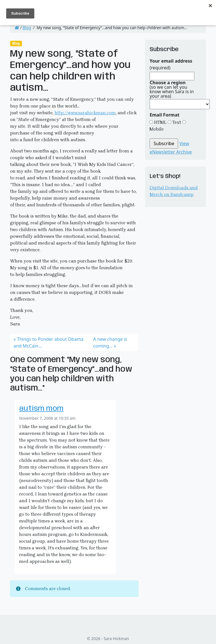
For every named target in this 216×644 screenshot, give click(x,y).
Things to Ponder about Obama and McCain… (49, 342)
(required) (171, 64)
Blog (27, 28)
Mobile (157, 129)
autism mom (41, 409)
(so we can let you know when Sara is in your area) (172, 89)
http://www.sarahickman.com (85, 113)
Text (176, 122)
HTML (160, 122)
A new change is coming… (110, 342)
